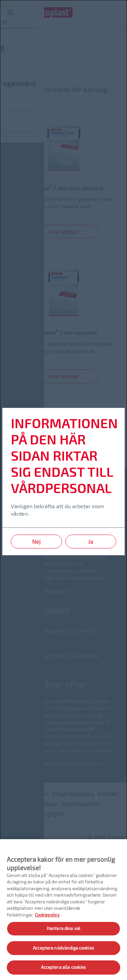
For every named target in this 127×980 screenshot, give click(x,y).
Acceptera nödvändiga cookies (63, 948)
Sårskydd (23, 62)
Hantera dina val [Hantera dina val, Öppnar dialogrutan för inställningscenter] (63, 928)
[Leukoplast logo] (49, 15)
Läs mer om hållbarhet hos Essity (49, 763)
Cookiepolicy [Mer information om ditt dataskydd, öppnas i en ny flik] (47, 915)
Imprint (16, 814)
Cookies (47, 804)
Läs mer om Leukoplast (36, 591)
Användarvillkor (28, 794)
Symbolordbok (80, 804)
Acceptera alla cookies (64, 967)
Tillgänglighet (47, 814)
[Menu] (10, 12)
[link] (63, 182)
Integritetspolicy (73, 794)
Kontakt (108, 794)
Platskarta (20, 804)
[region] (63, 910)
